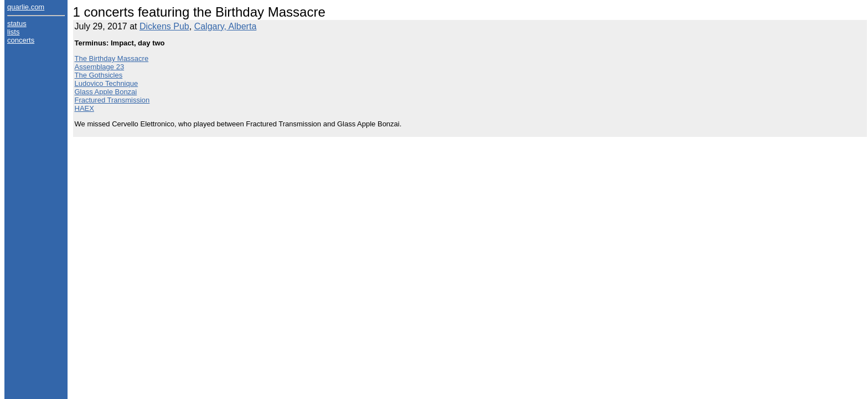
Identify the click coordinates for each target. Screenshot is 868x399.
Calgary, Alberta (226, 26)
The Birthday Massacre (112, 58)
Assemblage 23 (100, 67)
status (17, 24)
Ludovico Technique (107, 83)
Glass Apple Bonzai (106, 92)
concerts (21, 40)
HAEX (84, 108)
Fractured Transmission (112, 100)
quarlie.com (26, 7)
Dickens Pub (164, 26)
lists (13, 32)
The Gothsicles (99, 75)
